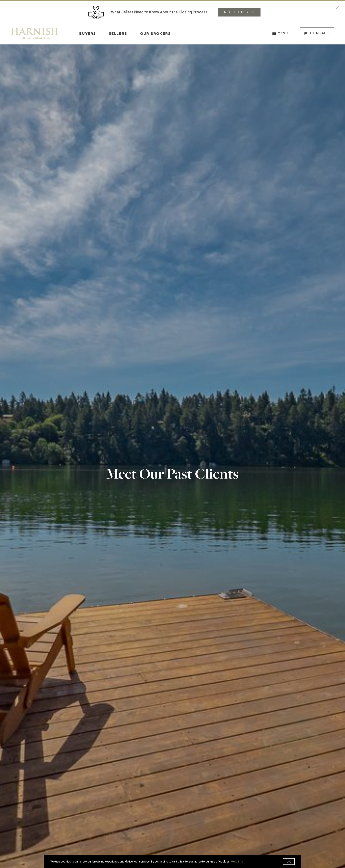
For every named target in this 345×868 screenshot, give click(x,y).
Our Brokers (155, 33)
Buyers (87, 33)
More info (237, 862)
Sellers (118, 33)
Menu (280, 34)
